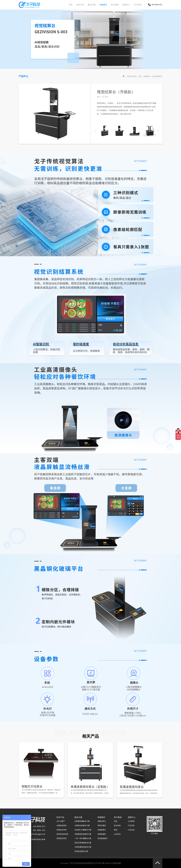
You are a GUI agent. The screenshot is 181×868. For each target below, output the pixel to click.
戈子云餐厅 (61, 821)
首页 (71, 5)
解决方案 (92, 5)
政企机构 (117, 826)
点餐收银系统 (62, 826)
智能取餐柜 (102, 834)
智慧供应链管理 (62, 834)
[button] (158, 131)
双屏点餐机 (102, 826)
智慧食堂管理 (62, 838)
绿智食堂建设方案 (81, 851)
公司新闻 (131, 821)
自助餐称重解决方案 (82, 821)
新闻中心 (126, 5)
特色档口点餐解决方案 (83, 830)
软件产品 (80, 5)
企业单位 (117, 834)
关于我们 (138, 5)
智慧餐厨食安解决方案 (83, 834)
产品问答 (131, 826)
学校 (116, 821)
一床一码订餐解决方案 (83, 838)
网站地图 (117, 863)
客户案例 (115, 5)
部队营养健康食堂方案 (83, 843)
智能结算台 (102, 821)
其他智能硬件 (157, 76)
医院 (116, 830)
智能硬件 (103, 5)
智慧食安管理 (62, 830)
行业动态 (131, 830)
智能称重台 (102, 830)
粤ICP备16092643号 (106, 863)
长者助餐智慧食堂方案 (83, 847)
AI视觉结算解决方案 (82, 826)
